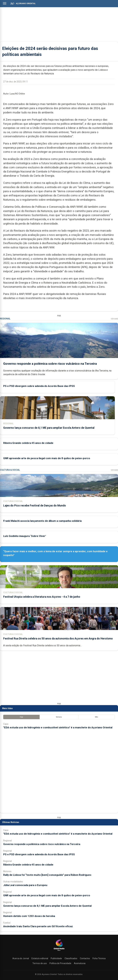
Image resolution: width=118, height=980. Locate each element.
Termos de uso (40, 963)
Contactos (85, 958)
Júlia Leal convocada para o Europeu (25, 885)
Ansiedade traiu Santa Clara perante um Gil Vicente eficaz (38, 926)
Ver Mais (114, 319)
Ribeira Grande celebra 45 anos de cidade (28, 443)
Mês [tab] (97, 717)
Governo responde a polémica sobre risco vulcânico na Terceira (50, 364)
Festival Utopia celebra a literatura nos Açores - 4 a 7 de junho (42, 597)
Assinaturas (80, 963)
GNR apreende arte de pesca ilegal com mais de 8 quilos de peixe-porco (47, 458)
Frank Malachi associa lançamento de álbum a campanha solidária (42, 521)
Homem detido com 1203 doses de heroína (29, 916)
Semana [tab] (59, 717)
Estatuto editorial (40, 958)
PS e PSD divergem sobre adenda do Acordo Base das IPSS (39, 386)
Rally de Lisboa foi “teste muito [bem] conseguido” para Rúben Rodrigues (47, 875)
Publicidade (56, 958)
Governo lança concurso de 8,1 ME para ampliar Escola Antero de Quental (49, 428)
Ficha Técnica (99, 958)
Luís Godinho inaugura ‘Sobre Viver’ (25, 536)
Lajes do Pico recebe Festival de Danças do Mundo (35, 506)
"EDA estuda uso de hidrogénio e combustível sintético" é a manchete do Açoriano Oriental (58, 727)
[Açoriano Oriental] (59, 951)
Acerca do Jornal (21, 958)
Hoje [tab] (21, 717)
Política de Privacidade (60, 963)
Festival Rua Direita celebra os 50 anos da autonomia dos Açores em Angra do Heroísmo (58, 639)
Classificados (71, 958)
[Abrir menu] (5, 3)
